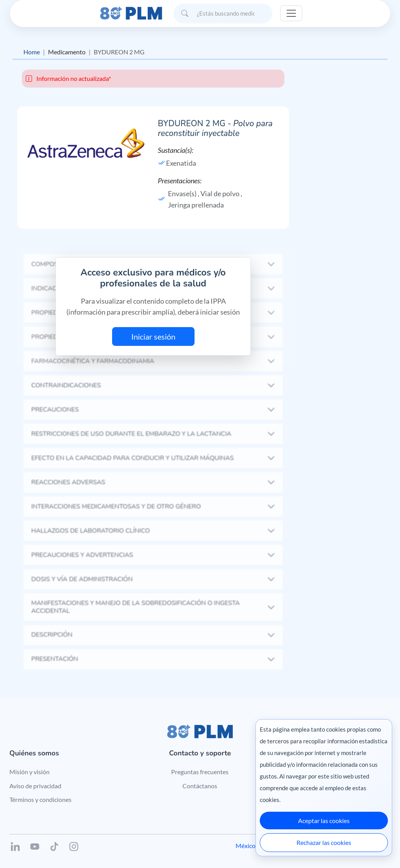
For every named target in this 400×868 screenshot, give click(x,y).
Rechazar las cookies (324, 842)
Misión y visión (29, 772)
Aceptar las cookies (324, 821)
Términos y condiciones (40, 799)
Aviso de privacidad (35, 786)
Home (32, 52)
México (246, 846)
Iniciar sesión (153, 336)
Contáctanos (200, 786)
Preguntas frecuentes (200, 772)
